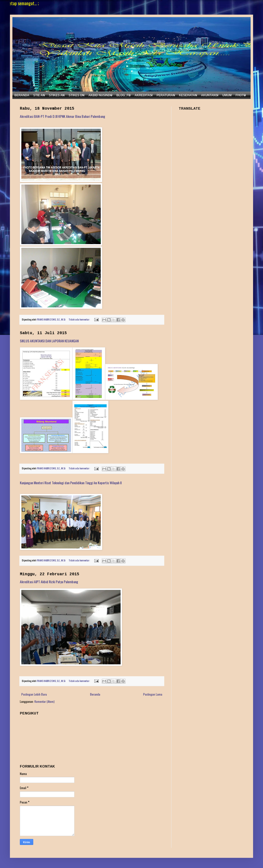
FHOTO (241, 95)
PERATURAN (166, 95)
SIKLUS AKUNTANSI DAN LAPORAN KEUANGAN (49, 341)
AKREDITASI (144, 95)
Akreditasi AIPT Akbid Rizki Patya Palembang (49, 582)
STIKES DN (76, 95)
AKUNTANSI (210, 95)
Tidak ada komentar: (80, 319)
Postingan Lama (153, 694)
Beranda (95, 694)
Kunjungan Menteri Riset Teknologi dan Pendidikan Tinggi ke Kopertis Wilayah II (71, 483)
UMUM (227, 95)
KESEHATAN (188, 95)
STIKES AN (57, 95)
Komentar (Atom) (45, 701)
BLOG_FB (123, 95)
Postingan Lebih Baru (34, 694)
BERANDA (22, 95)
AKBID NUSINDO (100, 95)
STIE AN (39, 95)
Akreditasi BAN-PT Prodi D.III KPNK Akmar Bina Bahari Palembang (63, 116)
